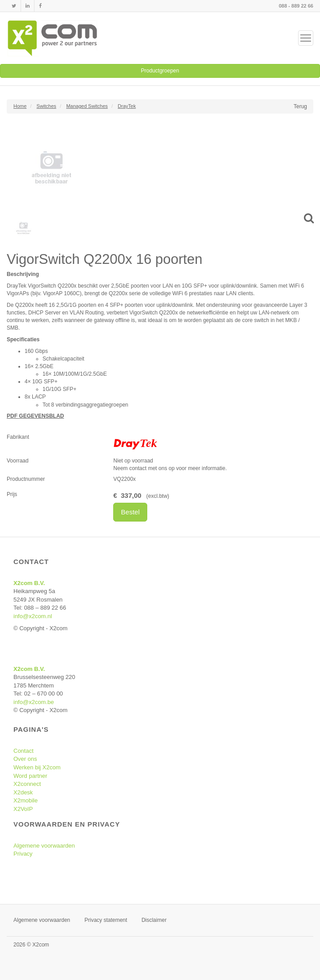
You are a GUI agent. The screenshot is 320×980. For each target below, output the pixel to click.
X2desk (23, 792)
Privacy (23, 854)
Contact (23, 751)
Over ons (25, 759)
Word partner (30, 776)
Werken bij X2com (37, 767)
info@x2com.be (34, 702)
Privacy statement (106, 920)
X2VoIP (23, 809)
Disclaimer (154, 920)
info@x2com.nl (33, 616)
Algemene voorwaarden (44, 846)
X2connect (27, 784)
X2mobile (26, 800)
